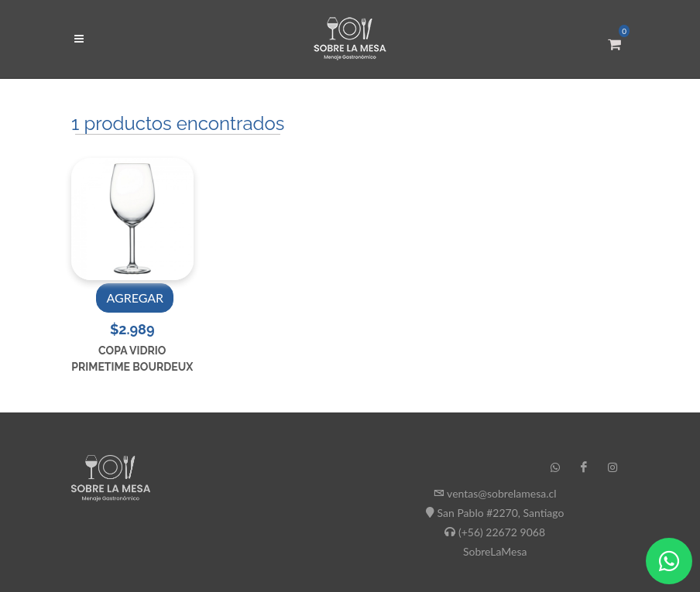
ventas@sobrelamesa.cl (501, 493)
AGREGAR (135, 298)
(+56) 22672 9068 (502, 532)
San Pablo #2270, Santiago (501, 513)
